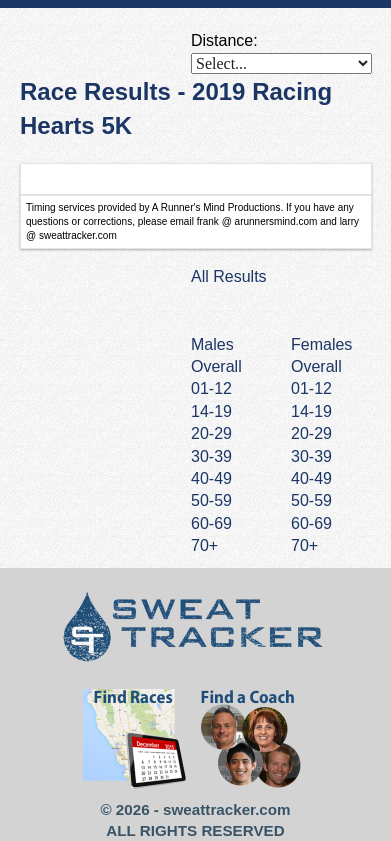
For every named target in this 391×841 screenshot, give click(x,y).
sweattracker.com (226, 809)
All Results (229, 276)
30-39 (311, 456)
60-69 (311, 523)
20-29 (311, 433)
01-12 (311, 388)
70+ (304, 545)
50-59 (311, 500)
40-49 (311, 478)
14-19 (311, 411)
